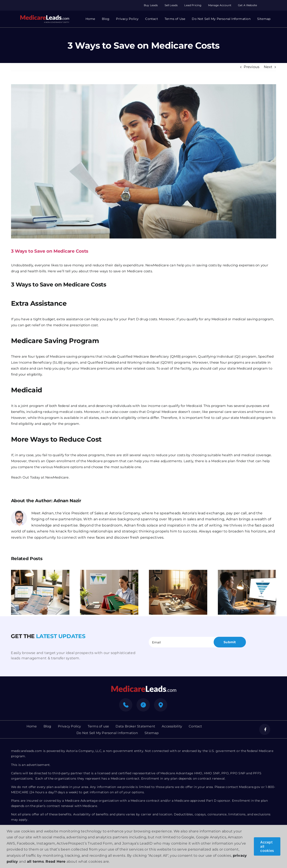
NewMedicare (57, 477)
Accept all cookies (267, 846)
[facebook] (265, 729)
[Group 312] (44, 16)
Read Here (55, 861)
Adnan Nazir (67, 501)
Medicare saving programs (72, 356)
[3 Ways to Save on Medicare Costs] (144, 161)
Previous (252, 67)
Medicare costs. (140, 271)
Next (268, 67)
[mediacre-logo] (144, 687)
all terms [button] (35, 861)
